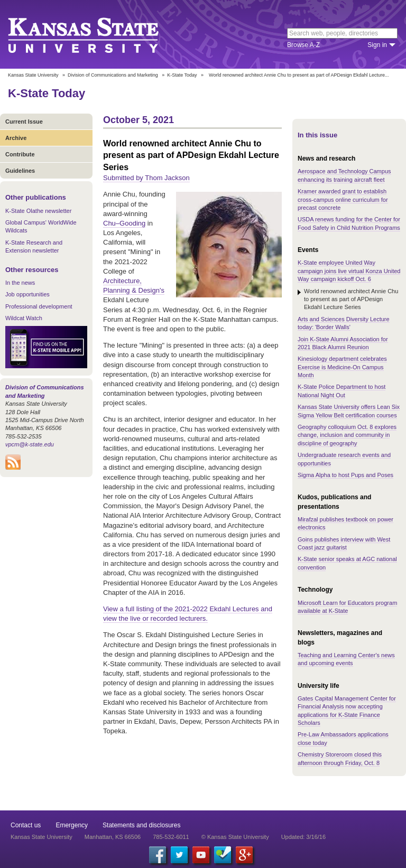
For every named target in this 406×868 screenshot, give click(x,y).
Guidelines (20, 171)
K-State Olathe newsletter (38, 211)
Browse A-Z (303, 45)
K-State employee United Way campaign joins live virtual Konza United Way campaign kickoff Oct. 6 (349, 271)
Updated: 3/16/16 (303, 837)
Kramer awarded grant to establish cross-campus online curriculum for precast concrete (343, 199)
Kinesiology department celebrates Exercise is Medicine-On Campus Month (342, 367)
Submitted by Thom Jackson (146, 178)
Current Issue (24, 122)
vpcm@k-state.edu (30, 444)
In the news (20, 283)
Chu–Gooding (124, 223)
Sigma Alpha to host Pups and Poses (345, 475)
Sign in (377, 45)
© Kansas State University (235, 837)
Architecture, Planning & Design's (134, 286)
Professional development (39, 306)
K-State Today (182, 75)
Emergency (72, 825)
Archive (16, 138)
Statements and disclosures (141, 825)
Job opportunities (27, 294)
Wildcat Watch (24, 318)
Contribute (20, 154)
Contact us (26, 825)
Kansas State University (96, 34)
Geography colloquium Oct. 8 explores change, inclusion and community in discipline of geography (347, 435)
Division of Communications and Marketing (113, 75)
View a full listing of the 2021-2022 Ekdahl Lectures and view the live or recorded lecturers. (188, 614)
